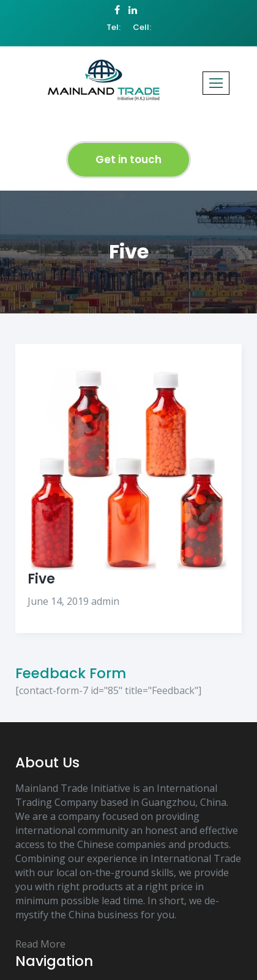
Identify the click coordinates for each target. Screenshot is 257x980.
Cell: (142, 27)
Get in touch (128, 159)
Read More (40, 944)
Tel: (114, 27)
